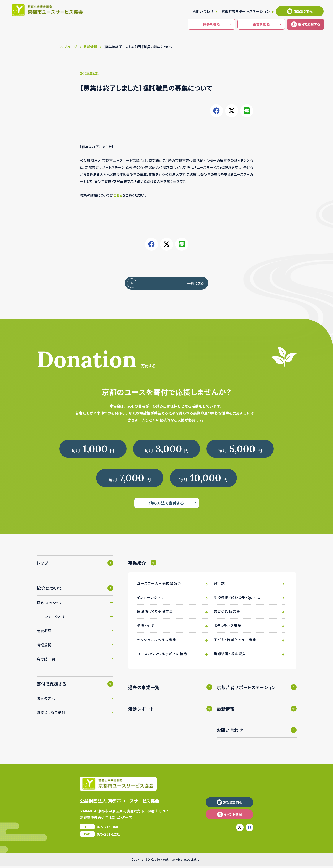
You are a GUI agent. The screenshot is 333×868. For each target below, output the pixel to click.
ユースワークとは (51, 619)
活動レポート (141, 711)
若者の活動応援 (227, 614)
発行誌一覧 (46, 661)
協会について (49, 590)
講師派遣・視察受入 (230, 656)
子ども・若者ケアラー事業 (235, 642)
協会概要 (44, 633)
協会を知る (201, 24)
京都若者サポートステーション (246, 11)
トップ (43, 565)
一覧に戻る (186, 283)
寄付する (304, 24)
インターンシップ (151, 600)
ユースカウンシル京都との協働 (162, 656)
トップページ (68, 47)
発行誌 (219, 586)
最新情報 (90, 47)
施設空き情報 (303, 11)
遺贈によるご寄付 (51, 714)
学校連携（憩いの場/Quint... (238, 600)
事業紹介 (137, 565)
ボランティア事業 (228, 628)
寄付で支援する (52, 686)
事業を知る (251, 24)
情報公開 (44, 647)
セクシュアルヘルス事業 (157, 642)
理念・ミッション (50, 605)
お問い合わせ (203, 11)
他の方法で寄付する (167, 505)
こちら (118, 195)
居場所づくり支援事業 (155, 614)
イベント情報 (233, 816)
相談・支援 (146, 628)
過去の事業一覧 (144, 689)
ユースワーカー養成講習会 (159, 586)
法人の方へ (46, 700)
